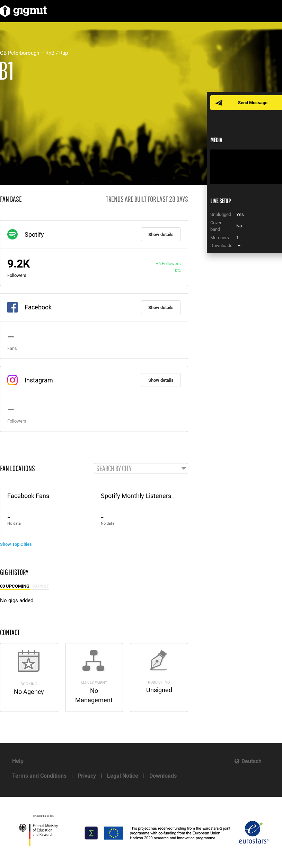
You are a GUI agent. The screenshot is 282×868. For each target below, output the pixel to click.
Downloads (163, 776)
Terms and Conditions (39, 776)
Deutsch (252, 761)
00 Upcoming (15, 586)
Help (18, 761)
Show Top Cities (16, 544)
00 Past (41, 586)
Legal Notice (123, 776)
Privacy (87, 776)
